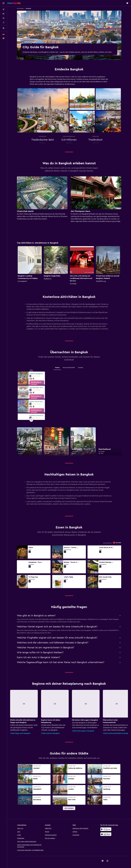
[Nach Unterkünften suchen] (3, 14)
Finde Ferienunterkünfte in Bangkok (117, 733)
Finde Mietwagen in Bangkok (83, 731)
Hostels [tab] (81, 368)
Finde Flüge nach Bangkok (20, 733)
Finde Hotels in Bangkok (50, 733)
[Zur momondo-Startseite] (14, 3)
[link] (37, 383)
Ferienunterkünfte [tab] (69, 368)
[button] (3, 3)
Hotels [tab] (57, 368)
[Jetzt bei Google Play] (106, 829)
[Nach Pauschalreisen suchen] (3, 22)
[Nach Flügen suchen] (3, 9)
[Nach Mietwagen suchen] (3, 18)
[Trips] (3, 28)
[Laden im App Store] (106, 834)
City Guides (20, 9)
